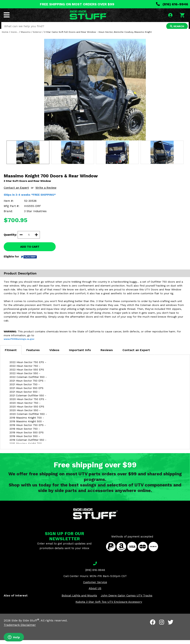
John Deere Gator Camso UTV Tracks (127, 599)
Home (5, 36)
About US (95, 592)
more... (15, 36)
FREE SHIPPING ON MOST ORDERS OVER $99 (77, 4)
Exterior (37, 36)
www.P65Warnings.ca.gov (19, 343)
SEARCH (176, 27)
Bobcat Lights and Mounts (79, 599)
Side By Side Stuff (25, 624)
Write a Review (46, 192)
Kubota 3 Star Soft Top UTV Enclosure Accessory (109, 606)
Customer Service (95, 586)
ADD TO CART (30, 251)
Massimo (26, 36)
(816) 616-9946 (172, 4)
